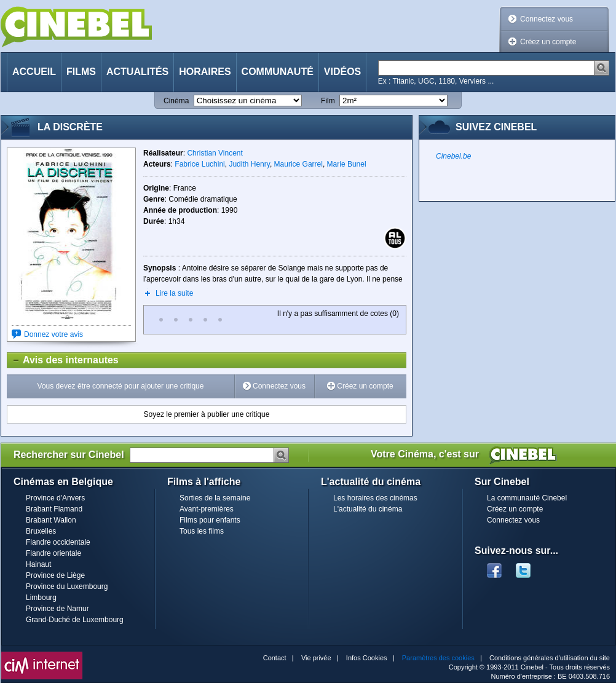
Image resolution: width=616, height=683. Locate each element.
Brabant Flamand (54, 509)
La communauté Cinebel (527, 498)
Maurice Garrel (298, 164)
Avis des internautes (63, 360)
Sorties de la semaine (215, 498)
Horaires (205, 72)
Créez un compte (548, 42)
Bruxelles (41, 531)
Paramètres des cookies (438, 658)
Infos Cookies (367, 658)
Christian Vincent (215, 153)
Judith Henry (249, 164)
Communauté (278, 72)
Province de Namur (57, 609)
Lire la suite (174, 293)
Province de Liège (55, 575)
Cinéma (176, 101)
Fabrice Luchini (199, 164)
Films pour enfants (210, 520)
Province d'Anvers (55, 498)
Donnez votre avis (53, 334)
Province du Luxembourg (67, 586)
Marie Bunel (347, 164)
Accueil (34, 72)
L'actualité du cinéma (368, 509)
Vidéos (342, 72)
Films (81, 72)
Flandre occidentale (58, 542)
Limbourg (41, 598)
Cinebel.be (453, 156)
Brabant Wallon (51, 520)
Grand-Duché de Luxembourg (75, 620)
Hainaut (38, 564)
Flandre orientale (53, 553)
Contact (275, 658)
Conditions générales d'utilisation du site (550, 658)
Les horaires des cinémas (375, 498)
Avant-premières (207, 509)
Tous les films (202, 531)
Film (328, 101)
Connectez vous (547, 19)
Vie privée (316, 658)
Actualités (137, 72)
